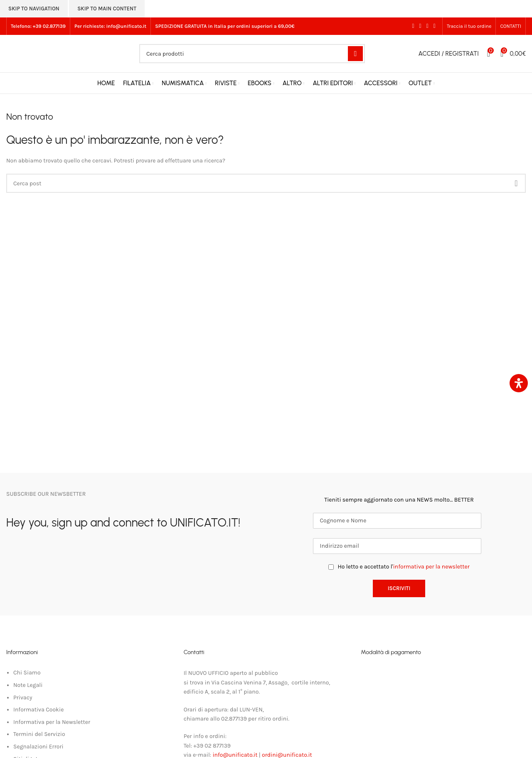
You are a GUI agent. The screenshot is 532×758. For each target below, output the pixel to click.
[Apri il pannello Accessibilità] (519, 383)
